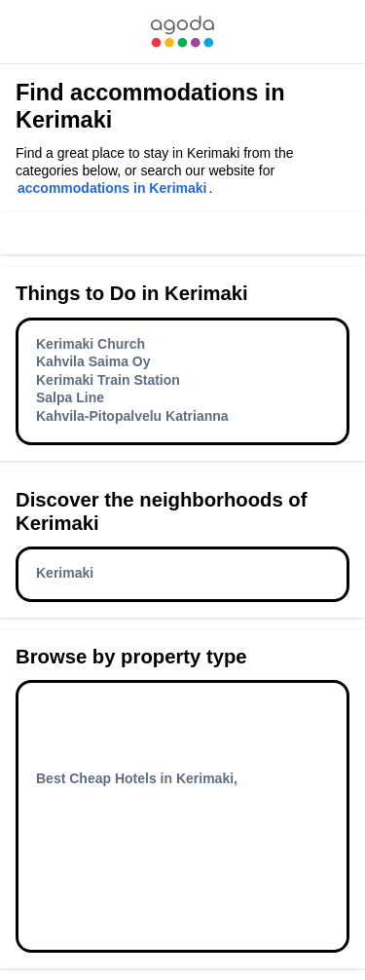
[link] (182, 32)
